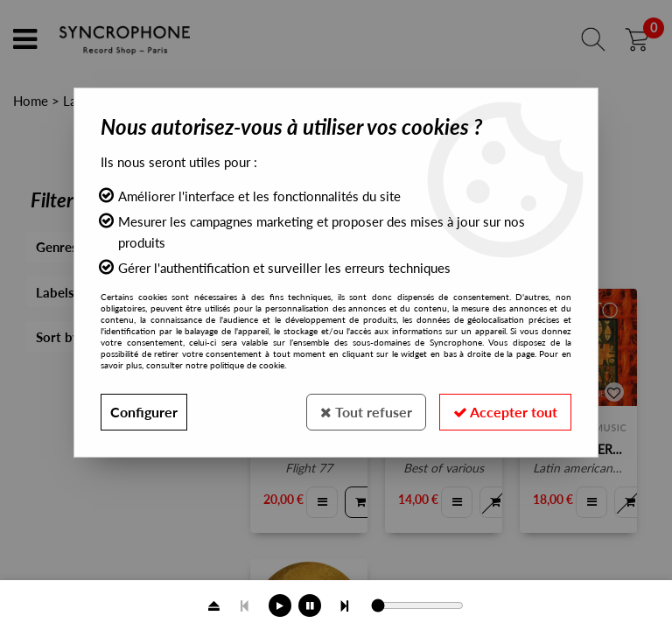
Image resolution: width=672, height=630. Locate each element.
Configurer (144, 412)
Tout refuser (366, 412)
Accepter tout (505, 412)
